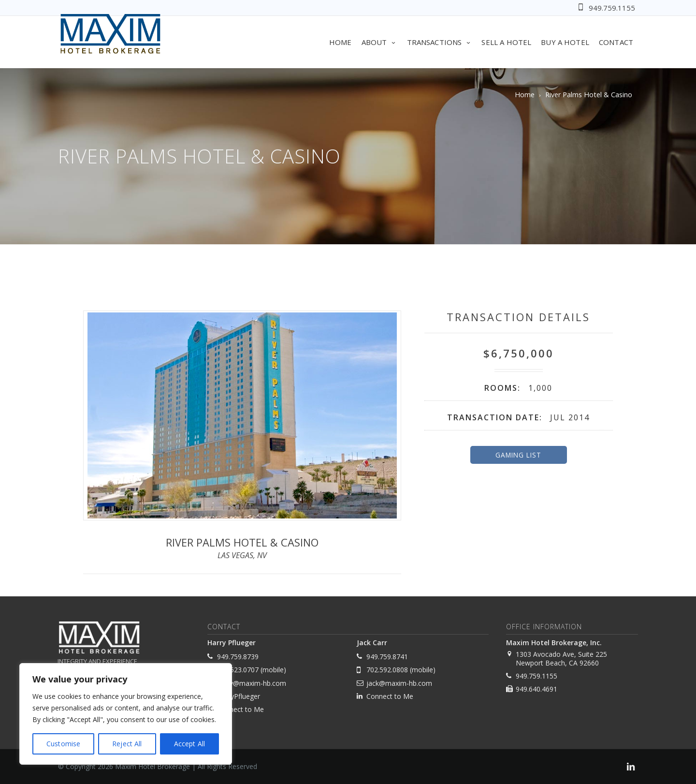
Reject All (127, 744)
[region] (126, 714)
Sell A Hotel (506, 42)
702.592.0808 (387, 670)
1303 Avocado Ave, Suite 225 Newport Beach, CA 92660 (561, 658)
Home (341, 42)
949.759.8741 (387, 657)
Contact (616, 42)
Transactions (440, 42)
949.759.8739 (238, 657)
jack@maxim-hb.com (399, 683)
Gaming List (518, 455)
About (379, 42)
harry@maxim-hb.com (252, 683)
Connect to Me (240, 709)
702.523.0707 (238, 670)
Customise (63, 744)
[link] (631, 768)
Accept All (189, 744)
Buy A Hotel (565, 42)
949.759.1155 (612, 8)
